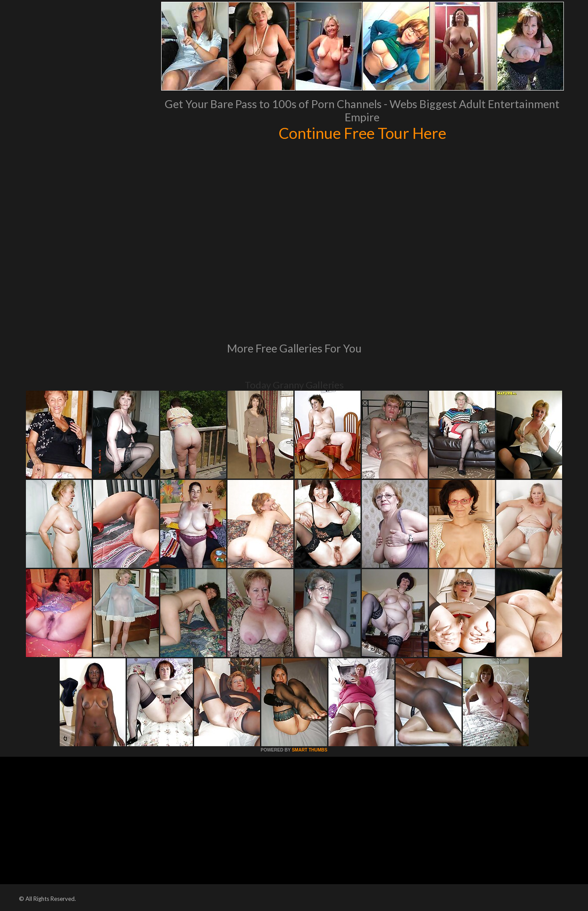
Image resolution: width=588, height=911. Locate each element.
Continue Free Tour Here (362, 133)
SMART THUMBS (309, 750)
